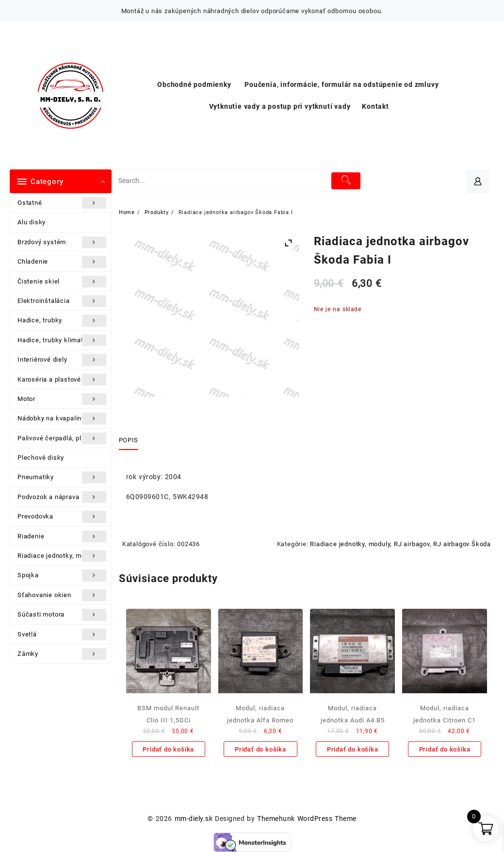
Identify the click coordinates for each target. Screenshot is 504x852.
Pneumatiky (62, 477)
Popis (129, 440)
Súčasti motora (62, 615)
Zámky (62, 654)
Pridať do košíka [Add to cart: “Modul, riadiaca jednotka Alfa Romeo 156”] (260, 749)
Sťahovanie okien (62, 595)
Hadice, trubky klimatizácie (62, 340)
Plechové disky (41, 458)
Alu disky (32, 222)
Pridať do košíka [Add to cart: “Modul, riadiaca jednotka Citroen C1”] (445, 749)
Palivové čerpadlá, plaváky (62, 438)
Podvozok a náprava (62, 497)
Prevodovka (62, 517)
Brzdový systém (62, 242)
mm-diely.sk (194, 819)
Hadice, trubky (62, 320)
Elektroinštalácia (62, 301)
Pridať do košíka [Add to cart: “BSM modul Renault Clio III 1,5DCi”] (168, 749)
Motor (62, 399)
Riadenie (62, 536)
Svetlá (62, 635)
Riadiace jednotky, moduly (62, 556)
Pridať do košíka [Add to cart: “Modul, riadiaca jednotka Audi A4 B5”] (353, 749)
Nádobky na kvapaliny (62, 418)
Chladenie (62, 262)
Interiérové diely (62, 360)
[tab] (132, 440)
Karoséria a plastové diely (62, 380)
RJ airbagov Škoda (462, 544)
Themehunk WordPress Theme (307, 819)
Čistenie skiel (62, 282)
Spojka (62, 575)
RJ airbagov (412, 544)
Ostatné (62, 203)
